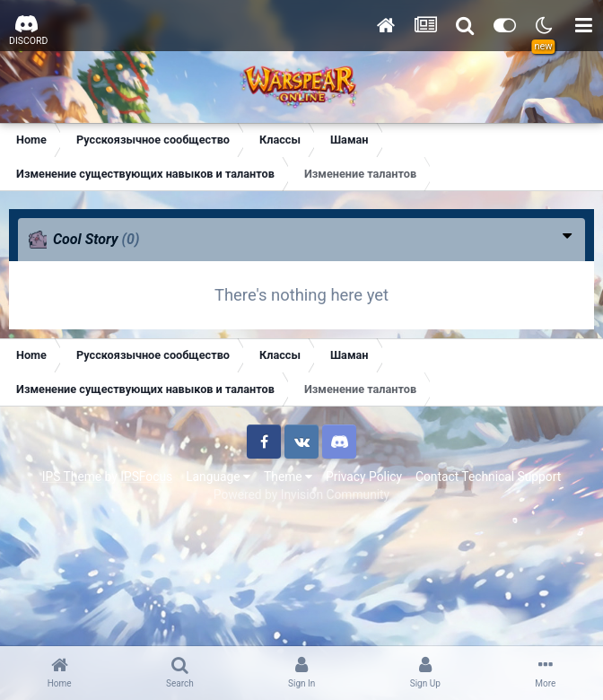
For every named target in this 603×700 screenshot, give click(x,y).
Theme (288, 477)
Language (218, 477)
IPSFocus (146, 477)
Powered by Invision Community (301, 494)
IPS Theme (72, 477)
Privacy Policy (364, 477)
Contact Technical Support (488, 477)
